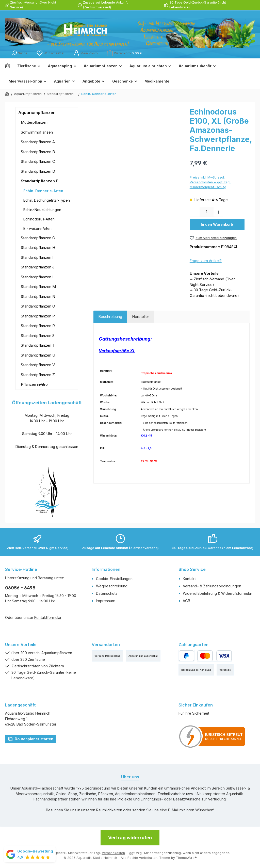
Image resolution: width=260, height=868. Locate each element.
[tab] (110, 317)
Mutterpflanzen (34, 122)
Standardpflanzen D (38, 171)
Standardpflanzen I (37, 257)
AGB (186, 601)
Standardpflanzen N (38, 296)
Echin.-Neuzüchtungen (42, 210)
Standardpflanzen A (38, 142)
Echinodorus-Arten (39, 219)
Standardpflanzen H (38, 247)
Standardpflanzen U (38, 355)
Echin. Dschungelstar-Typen (47, 200)
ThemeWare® (186, 858)
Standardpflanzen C (38, 161)
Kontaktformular (48, 617)
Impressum (106, 601)
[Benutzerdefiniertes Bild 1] (213, 736)
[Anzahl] (207, 212)
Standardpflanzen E (39, 181)
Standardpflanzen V (38, 365)
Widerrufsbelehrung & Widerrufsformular (217, 593)
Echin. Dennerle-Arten (43, 191)
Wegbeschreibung (112, 586)
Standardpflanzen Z (38, 375)
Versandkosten (113, 853)
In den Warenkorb (217, 224)
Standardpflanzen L (38, 277)
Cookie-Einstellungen (114, 579)
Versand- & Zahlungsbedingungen (212, 586)
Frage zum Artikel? (206, 261)
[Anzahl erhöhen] (218, 212)
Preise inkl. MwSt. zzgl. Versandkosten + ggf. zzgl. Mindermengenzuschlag (210, 182)
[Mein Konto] (86, 53)
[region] (139, 162)
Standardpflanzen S (38, 336)
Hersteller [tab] (141, 317)
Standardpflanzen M (38, 287)
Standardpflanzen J (38, 267)
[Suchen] (19, 53)
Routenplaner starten (31, 739)
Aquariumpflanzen (37, 112)
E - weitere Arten (37, 228)
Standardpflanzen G (38, 238)
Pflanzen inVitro (34, 384)
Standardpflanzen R (38, 326)
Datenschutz (107, 593)
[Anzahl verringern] (195, 212)
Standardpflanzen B (38, 152)
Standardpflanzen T (38, 345)
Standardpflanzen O (38, 306)
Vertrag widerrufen (130, 838)
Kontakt (189, 579)
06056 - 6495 (20, 588)
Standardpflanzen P (38, 316)
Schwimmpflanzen (37, 132)
